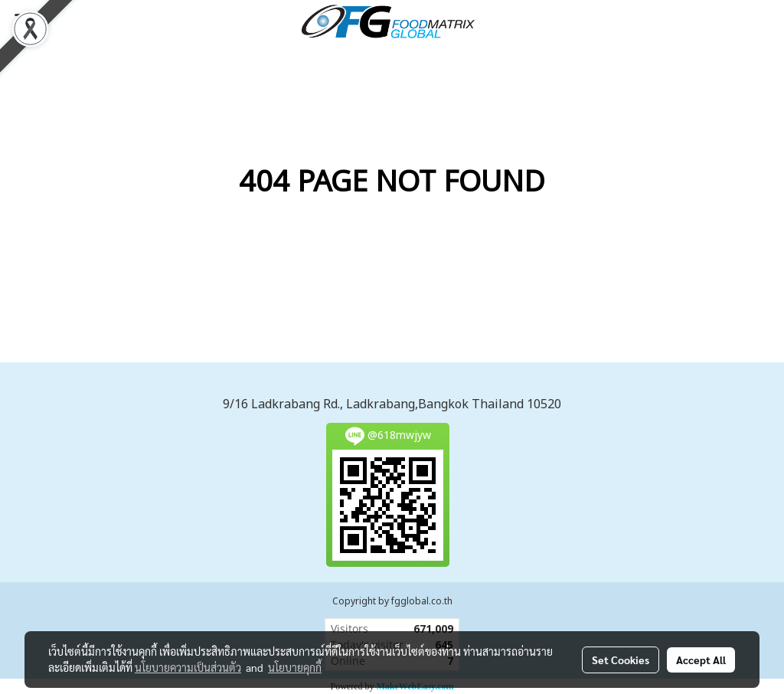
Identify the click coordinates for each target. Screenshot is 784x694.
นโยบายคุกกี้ (295, 667)
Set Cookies (621, 660)
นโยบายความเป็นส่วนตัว (188, 667)
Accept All (701, 660)
